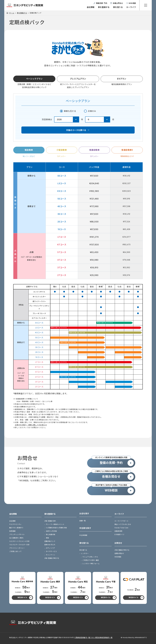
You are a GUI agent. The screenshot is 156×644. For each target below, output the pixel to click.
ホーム (12, 13)
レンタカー (85, 553)
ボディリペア (50, 548)
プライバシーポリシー (17, 548)
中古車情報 (83, 535)
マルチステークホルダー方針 (19, 545)
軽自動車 (29, 150)
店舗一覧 (82, 521)
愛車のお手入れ (50, 545)
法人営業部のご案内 (16, 538)
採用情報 (12, 531)
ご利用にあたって (15, 551)
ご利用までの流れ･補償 (91, 560)
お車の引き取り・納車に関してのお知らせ (31, 425)
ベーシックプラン (34, 79)
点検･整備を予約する (52, 558)
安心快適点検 (51, 534)
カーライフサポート (121, 521)
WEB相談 (118, 557)
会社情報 (91, 7)
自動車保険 (118, 531)
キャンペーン (50, 555)
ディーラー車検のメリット (55, 524)
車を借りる (118, 7)
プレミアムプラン (78, 79)
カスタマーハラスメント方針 (19, 541)
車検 (47, 538)
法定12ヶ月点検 (51, 531)
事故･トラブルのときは (123, 524)
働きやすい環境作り (16, 528)
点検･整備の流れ (50, 521)
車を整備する (104, 7)
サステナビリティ (15, 524)
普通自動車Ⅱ (127, 150)
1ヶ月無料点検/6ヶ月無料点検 (56, 528)
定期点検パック (50, 541)
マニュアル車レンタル (90, 557)
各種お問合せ (119, 553)
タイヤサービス (51, 551)
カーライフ (131, 7)
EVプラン (122, 79)
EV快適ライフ (119, 534)
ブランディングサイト (17, 534)
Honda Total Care (121, 528)
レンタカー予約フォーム (91, 564)
